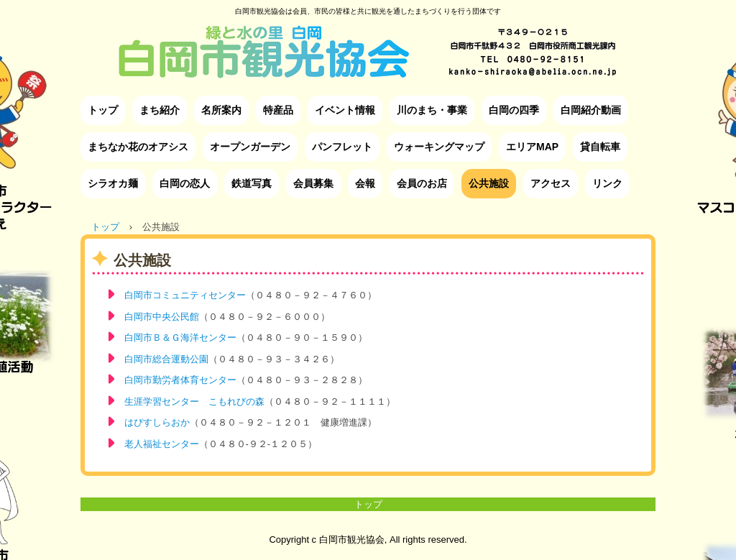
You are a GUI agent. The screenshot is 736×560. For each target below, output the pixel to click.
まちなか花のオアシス (138, 147)
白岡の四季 (514, 110)
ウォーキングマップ (439, 147)
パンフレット (342, 147)
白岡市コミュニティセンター (185, 295)
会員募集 (313, 183)
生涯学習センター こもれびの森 (194, 401)
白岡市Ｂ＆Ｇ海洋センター (180, 338)
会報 (365, 183)
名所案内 (221, 110)
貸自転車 (600, 147)
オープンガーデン (250, 147)
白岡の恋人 (185, 183)
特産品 (278, 110)
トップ (103, 110)
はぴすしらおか (157, 422)
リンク (607, 183)
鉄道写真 (252, 183)
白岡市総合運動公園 (166, 359)
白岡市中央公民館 (162, 317)
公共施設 (489, 183)
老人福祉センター (162, 444)
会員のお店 (422, 183)
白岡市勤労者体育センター (180, 380)
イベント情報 (345, 110)
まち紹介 (160, 110)
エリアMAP (532, 147)
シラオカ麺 (113, 183)
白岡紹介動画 (591, 110)
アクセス (551, 183)
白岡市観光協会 (368, 41)
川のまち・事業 (432, 110)
